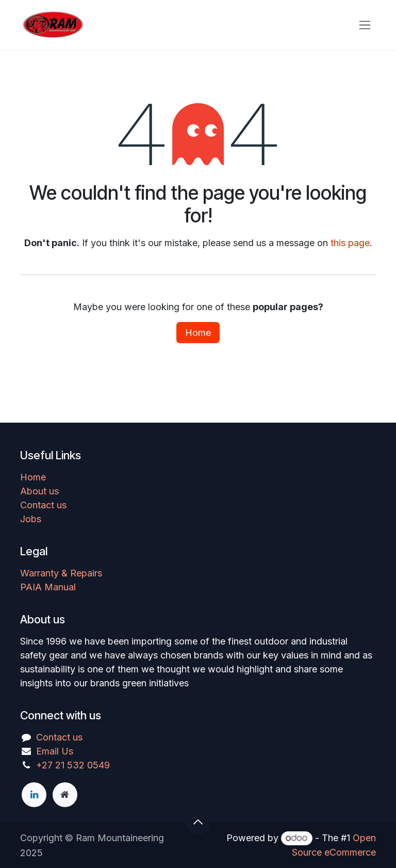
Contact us (43, 505)
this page (350, 243)
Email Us (55, 751)
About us (39, 491)
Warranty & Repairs (61, 573)
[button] (198, 822)
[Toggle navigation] (365, 25)
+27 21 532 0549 (73, 765)
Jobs (31, 519)
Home (198, 333)
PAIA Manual (48, 587)
